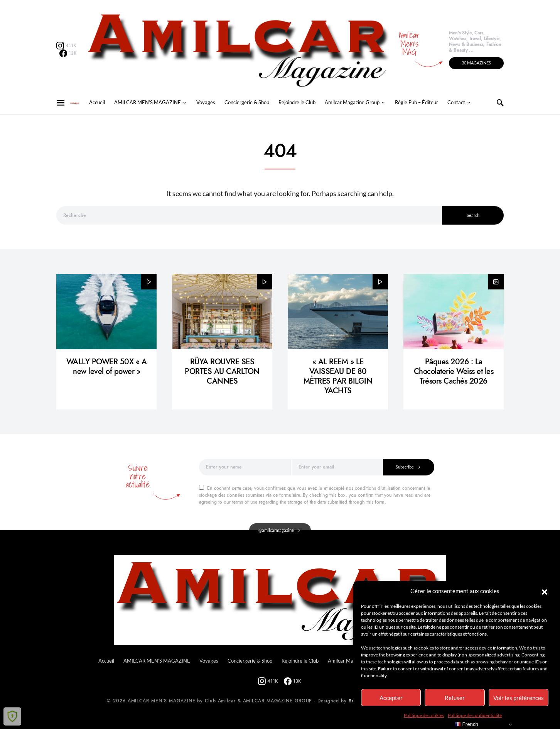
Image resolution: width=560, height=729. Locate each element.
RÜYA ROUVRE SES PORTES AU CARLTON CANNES (222, 371)
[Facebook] (68, 53)
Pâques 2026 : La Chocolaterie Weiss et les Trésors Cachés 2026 (454, 371)
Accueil (97, 102)
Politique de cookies (424, 715)
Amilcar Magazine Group (352, 102)
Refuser (455, 698)
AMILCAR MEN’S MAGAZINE (148, 102)
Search (473, 215)
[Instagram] (66, 46)
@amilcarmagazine (276, 530)
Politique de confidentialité (475, 715)
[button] (545, 591)
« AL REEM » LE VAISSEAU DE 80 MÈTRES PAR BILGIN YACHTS (338, 376)
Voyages (206, 102)
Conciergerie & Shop (247, 102)
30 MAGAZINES (476, 63)
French (466, 724)
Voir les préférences (519, 698)
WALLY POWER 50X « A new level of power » (107, 366)
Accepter (391, 698)
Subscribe (405, 467)
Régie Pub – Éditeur (417, 102)
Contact (456, 102)
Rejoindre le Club (297, 102)
